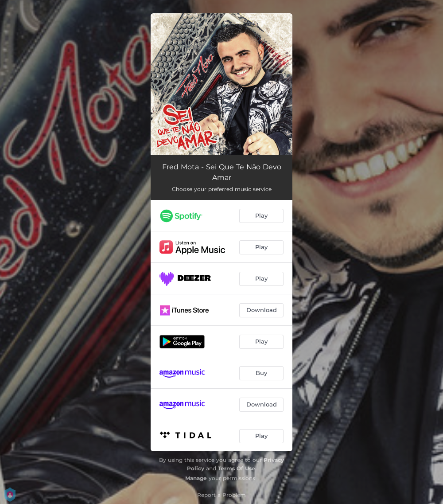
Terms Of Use (237, 468)
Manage (196, 478)
